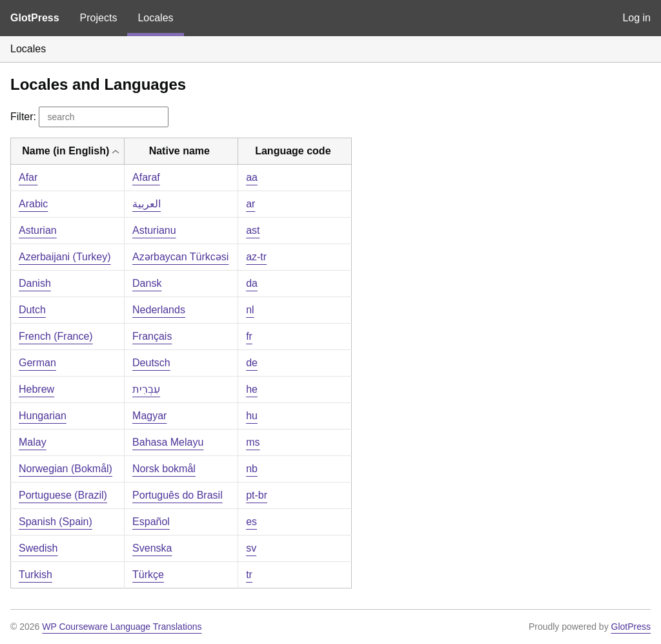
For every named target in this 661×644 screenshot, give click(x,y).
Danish (35, 283)
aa (252, 177)
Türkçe (148, 575)
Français (152, 336)
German (37, 363)
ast (253, 230)
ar (250, 204)
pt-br (257, 495)
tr (249, 575)
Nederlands (159, 310)
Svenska (152, 548)
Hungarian (43, 416)
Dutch (32, 310)
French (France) (56, 336)
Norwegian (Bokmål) (66, 469)
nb (252, 469)
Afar (28, 177)
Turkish (36, 575)
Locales (155, 18)
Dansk (147, 283)
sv (251, 548)
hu (252, 416)
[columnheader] (68, 151)
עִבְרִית (146, 389)
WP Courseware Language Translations (122, 627)
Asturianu (154, 230)
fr (249, 336)
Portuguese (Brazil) (63, 495)
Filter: (89, 117)
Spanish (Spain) (56, 522)
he (252, 389)
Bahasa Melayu (168, 442)
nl (250, 310)
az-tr (256, 257)
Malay (33, 442)
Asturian (38, 230)
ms (253, 442)
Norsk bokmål (164, 469)
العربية (147, 204)
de (252, 363)
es (251, 522)
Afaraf (146, 177)
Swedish (38, 548)
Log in (636, 18)
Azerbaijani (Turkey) (65, 257)
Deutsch (151, 363)
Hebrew (36, 389)
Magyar (149, 416)
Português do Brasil (178, 495)
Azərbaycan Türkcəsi (180, 257)
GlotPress (35, 18)
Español (151, 522)
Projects (99, 18)
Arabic (33, 204)
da (252, 283)
